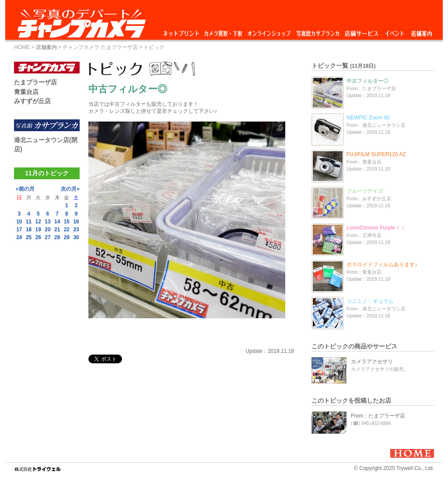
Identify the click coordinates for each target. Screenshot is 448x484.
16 (76, 222)
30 (76, 237)
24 (19, 237)
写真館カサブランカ (318, 31)
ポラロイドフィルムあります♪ (382, 265)
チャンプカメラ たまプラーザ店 (100, 47)
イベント (395, 31)
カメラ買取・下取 (224, 31)
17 (19, 230)
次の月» (70, 189)
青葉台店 (26, 92)
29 (67, 237)
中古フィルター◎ (367, 81)
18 (29, 230)
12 (38, 222)
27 (47, 237)
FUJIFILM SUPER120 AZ (376, 154)
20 (47, 230)
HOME (22, 47)
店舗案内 (422, 31)
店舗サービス (361, 31)
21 (57, 230)
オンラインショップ (268, 31)
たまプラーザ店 (35, 82)
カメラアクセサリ (372, 362)
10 (19, 222)
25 (29, 237)
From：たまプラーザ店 (378, 416)
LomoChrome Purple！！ (376, 228)
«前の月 (25, 189)
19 (38, 230)
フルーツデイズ (365, 191)
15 (67, 222)
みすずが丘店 (32, 101)
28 (57, 237)
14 (57, 222)
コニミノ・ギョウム (370, 301)
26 (38, 237)
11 (29, 222)
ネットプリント (182, 31)
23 (76, 230)
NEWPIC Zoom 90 (368, 118)
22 (67, 230)
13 (47, 222)
